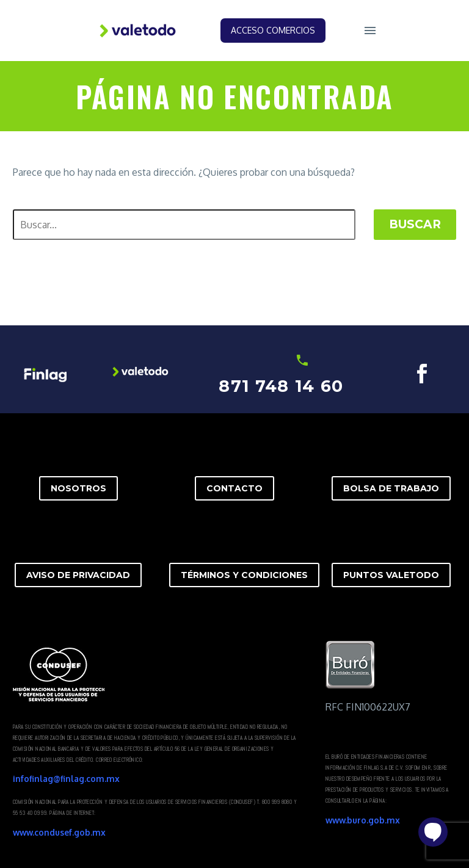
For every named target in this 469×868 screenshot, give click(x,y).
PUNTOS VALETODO (391, 575)
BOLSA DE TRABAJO (391, 488)
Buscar (415, 224)
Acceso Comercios (273, 30)
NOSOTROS (78, 488)
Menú (370, 31)
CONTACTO (234, 488)
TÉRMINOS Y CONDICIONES (244, 575)
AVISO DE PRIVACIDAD (78, 575)
